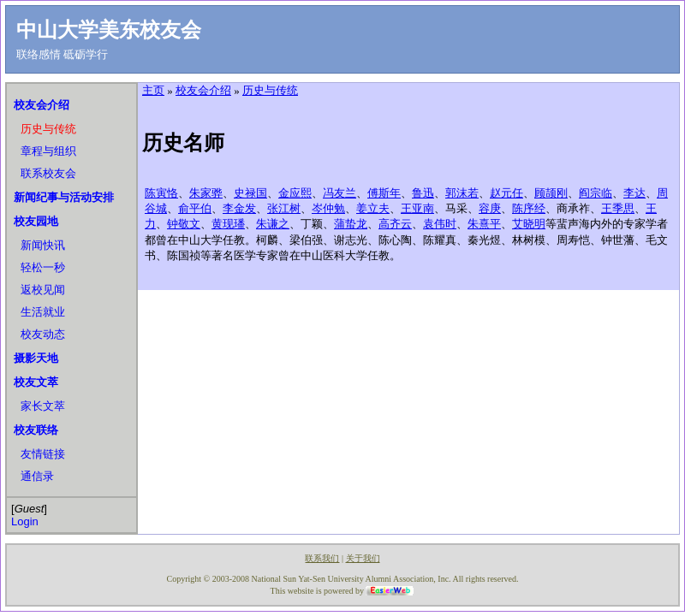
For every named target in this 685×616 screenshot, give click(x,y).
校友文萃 (36, 382)
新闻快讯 (43, 245)
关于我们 (363, 558)
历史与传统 (48, 129)
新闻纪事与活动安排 (64, 197)
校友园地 (36, 221)
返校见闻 (43, 290)
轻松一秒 (43, 267)
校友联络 (36, 430)
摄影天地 (36, 358)
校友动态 (43, 334)
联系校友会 (48, 173)
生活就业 (43, 312)
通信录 (37, 476)
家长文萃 (43, 406)
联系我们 (322, 558)
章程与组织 (48, 151)
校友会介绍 (42, 105)
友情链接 (43, 454)
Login (25, 521)
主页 (153, 90)
